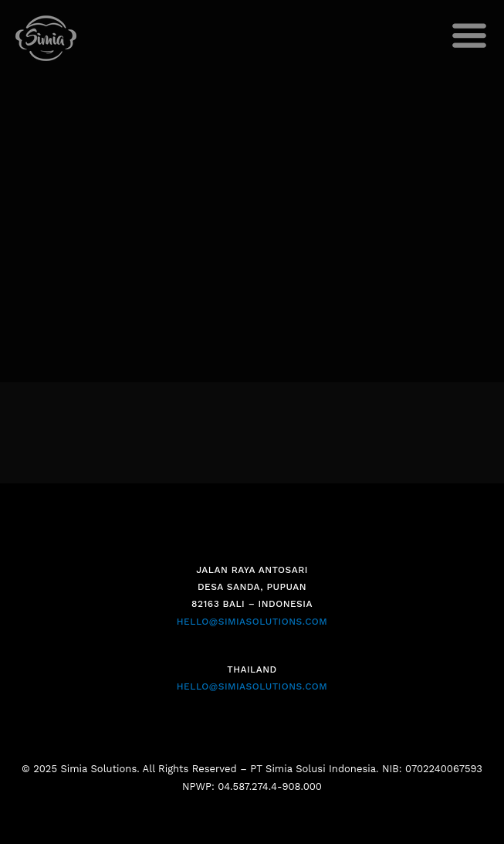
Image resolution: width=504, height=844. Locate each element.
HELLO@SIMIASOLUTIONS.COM (252, 622)
